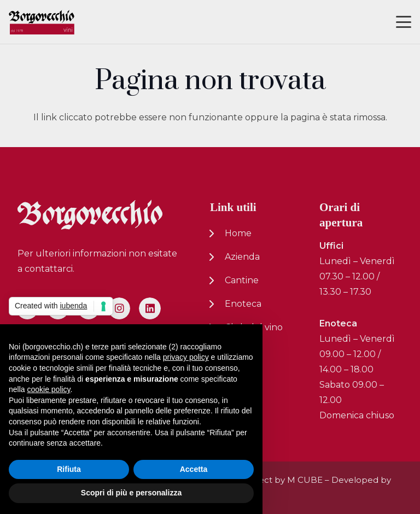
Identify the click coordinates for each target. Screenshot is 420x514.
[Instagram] (119, 308)
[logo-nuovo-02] (42, 22)
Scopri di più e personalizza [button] (131, 493)
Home (238, 233)
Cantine (242, 280)
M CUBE (305, 480)
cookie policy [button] (48, 389)
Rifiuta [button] (69, 469)
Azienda (242, 257)
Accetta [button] (194, 469)
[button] (404, 22)
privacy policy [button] (186, 357)
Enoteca (243, 304)
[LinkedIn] (150, 308)
